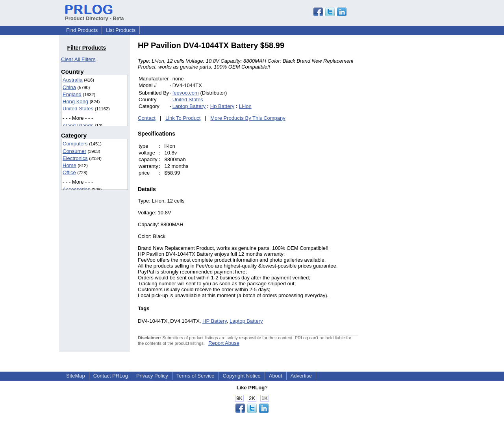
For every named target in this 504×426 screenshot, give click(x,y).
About (276, 376)
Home (69, 165)
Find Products (82, 30)
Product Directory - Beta (94, 15)
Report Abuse (224, 343)
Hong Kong (75, 101)
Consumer (74, 151)
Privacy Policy (152, 376)
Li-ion (245, 106)
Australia (73, 80)
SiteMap (76, 376)
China (69, 87)
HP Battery (215, 321)
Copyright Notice (242, 376)
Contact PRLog (111, 376)
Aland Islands (78, 126)
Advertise (301, 376)
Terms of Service (195, 376)
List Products (121, 30)
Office (69, 172)
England (72, 94)
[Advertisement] (411, 159)
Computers (75, 144)
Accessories (76, 189)
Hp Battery (222, 106)
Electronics (75, 158)
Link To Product (183, 118)
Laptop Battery (189, 106)
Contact (147, 118)
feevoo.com (186, 93)
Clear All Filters (78, 59)
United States (78, 109)
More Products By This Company (248, 118)
